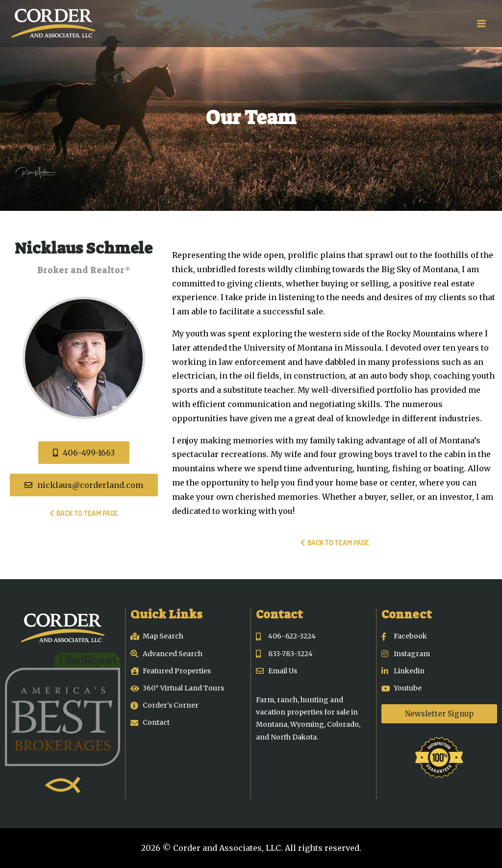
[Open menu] (481, 23)
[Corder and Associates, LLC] (53, 24)
